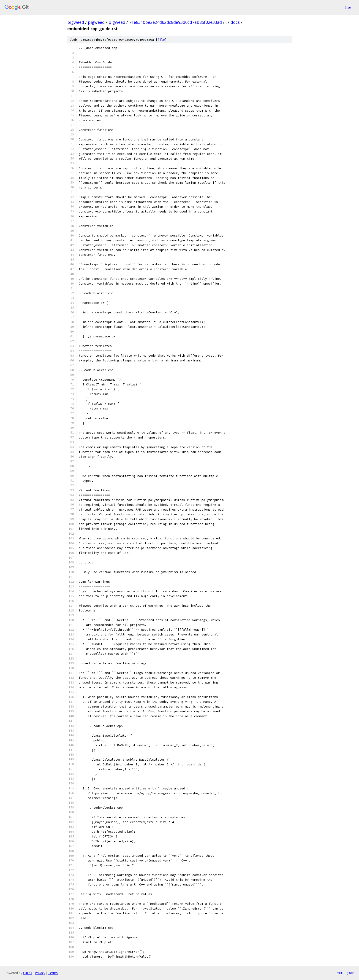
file (161, 40)
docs (235, 22)
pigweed (76, 22)
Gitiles (28, 973)
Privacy (40, 973)
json (351, 973)
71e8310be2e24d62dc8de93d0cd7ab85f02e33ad (175, 22)
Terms (53, 973)
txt (340, 973)
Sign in (350, 7)
